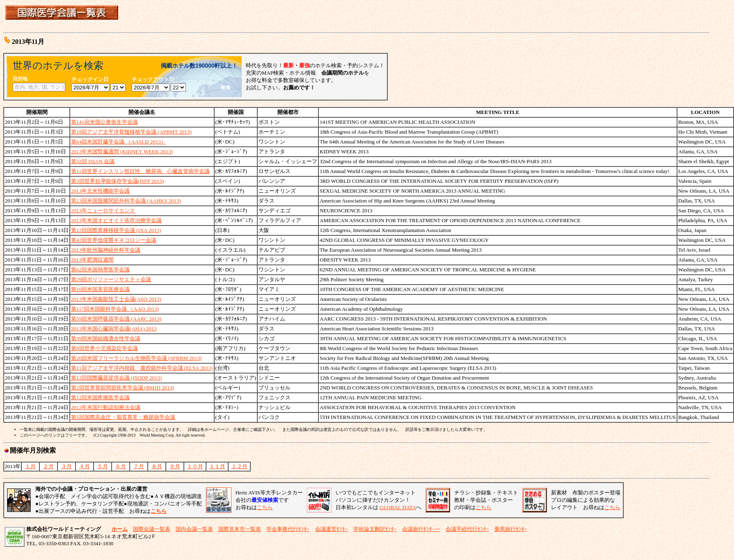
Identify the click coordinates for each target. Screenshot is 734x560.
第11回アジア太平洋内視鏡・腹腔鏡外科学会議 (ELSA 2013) (142, 368)
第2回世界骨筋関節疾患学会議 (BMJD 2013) (122, 388)
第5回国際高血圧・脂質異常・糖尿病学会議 (123, 417)
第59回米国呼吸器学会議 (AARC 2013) (116, 319)
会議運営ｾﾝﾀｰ (332, 529)
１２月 (239, 466)
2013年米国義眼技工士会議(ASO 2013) (116, 299)
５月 (103, 466)
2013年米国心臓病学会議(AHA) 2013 (114, 329)
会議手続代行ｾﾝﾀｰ (467, 529)
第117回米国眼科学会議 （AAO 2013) (115, 309)
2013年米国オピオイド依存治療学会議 (116, 220)
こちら (265, 507)
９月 (175, 466)
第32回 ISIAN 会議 (93, 161)
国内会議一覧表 (194, 529)
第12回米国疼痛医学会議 (100, 397)
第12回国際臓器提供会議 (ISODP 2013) (116, 378)
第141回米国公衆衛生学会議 (104, 122)
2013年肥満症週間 (92, 260)
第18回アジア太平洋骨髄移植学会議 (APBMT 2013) (131, 132)
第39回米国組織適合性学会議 (106, 338)
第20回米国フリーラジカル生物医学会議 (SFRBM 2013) (136, 358)
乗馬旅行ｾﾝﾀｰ (511, 529)
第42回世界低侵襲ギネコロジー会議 (114, 240)
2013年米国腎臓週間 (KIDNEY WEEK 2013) (122, 151)
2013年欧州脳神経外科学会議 (106, 250)
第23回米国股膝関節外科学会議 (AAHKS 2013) (126, 201)
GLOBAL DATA (398, 507)
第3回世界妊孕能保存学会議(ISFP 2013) (117, 181)
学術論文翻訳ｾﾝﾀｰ (375, 529)
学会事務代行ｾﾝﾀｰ (288, 529)
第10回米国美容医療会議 (100, 289)
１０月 (195, 466)
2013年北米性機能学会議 (100, 191)
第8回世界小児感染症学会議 (104, 348)
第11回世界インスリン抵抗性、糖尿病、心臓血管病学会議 (140, 171)
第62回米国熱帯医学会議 (100, 270)
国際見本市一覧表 (240, 529)
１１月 (217, 466)
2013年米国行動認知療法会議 (106, 407)
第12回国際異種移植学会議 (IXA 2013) (116, 230)
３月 (66, 466)
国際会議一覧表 (152, 529)
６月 (121, 466)
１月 (30, 466)
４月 (85, 466)
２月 (48, 466)
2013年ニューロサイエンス (103, 211)
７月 (139, 466)
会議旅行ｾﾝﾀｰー (421, 529)
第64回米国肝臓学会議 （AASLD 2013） (119, 142)
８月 (157, 466)
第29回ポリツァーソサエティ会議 (111, 279)
